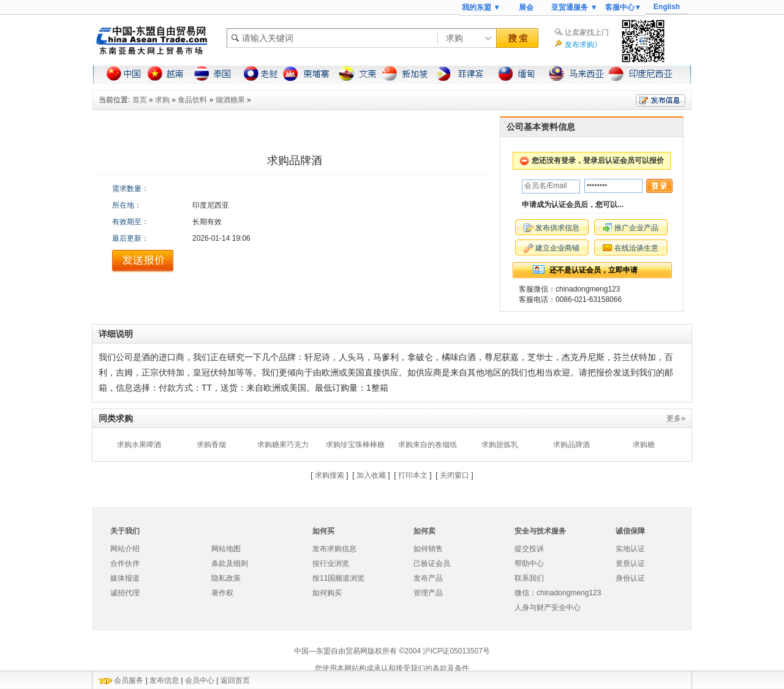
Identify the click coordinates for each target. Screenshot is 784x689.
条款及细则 (230, 563)
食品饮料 (192, 100)
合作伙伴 (125, 563)
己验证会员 (432, 563)
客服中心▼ (624, 7)
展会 (526, 7)
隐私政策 (226, 578)
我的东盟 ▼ (481, 7)
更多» (676, 418)
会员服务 (129, 680)
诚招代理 (125, 593)
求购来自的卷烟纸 (428, 445)
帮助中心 (529, 563)
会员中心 (200, 680)
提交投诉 (529, 549)
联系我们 (529, 578)
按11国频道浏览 (338, 578)
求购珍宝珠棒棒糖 (355, 445)
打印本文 (413, 475)
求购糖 (644, 445)
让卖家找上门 (587, 32)
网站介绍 (125, 549)
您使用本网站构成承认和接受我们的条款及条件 (392, 668)
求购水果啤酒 (139, 445)
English (667, 7)
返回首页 (235, 680)
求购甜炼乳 (500, 445)
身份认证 (630, 578)
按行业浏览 (331, 563)
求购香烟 (211, 445)
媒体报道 (125, 578)
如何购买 (327, 593)
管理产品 (428, 593)
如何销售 (428, 549)
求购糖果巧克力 (283, 445)
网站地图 (226, 549)
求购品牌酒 (571, 445)
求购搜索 (330, 475)
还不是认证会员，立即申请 (594, 270)
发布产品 (428, 578)
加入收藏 (371, 475)
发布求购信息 (334, 549)
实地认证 (630, 549)
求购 (162, 100)
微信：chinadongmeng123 (558, 593)
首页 (140, 100)
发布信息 (164, 680)
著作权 (222, 593)
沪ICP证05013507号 (456, 651)
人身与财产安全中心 (548, 608)
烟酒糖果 (230, 100)
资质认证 (630, 563)
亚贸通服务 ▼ (574, 7)
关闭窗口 (454, 475)
